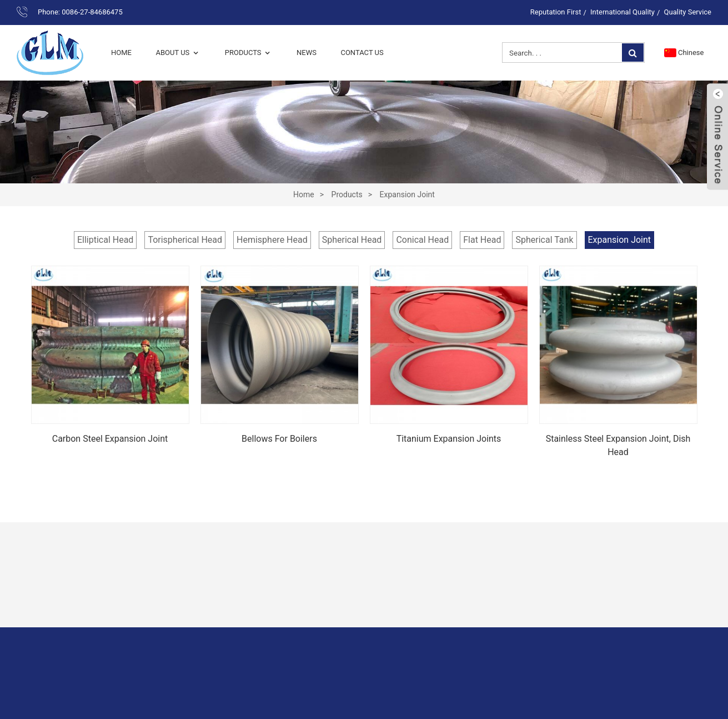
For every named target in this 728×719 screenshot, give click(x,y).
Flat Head (482, 240)
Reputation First (556, 12)
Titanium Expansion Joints (449, 439)
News (307, 53)
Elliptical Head (105, 240)
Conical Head (422, 240)
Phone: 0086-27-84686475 (80, 12)
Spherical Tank (544, 240)
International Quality (622, 12)
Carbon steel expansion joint (110, 439)
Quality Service (688, 12)
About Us (178, 53)
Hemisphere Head (272, 240)
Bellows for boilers (279, 439)
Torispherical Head (185, 240)
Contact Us (362, 53)
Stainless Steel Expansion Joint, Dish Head (618, 445)
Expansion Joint (407, 194)
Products (249, 53)
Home (121, 53)
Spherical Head (352, 240)
